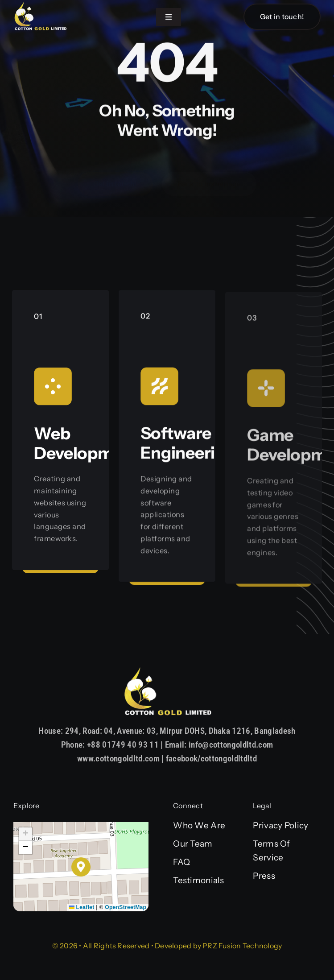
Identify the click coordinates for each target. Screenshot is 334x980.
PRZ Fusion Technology (242, 946)
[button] (81, 867)
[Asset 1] (40, 5)
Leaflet (82, 907)
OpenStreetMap (126, 907)
